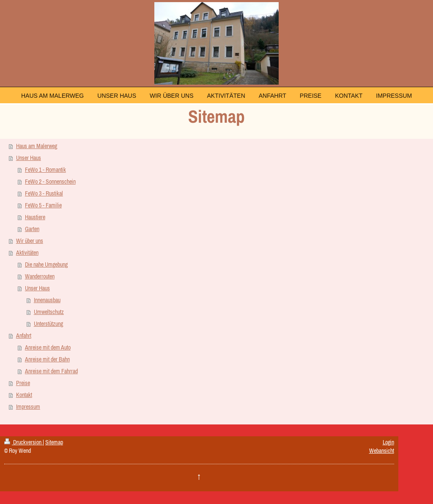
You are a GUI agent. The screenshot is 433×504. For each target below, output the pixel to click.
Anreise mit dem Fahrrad (51, 371)
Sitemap (54, 442)
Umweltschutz (49, 312)
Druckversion (23, 442)
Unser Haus (29, 158)
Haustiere (35, 217)
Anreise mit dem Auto (48, 347)
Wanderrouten (40, 276)
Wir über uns (30, 241)
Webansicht (382, 451)
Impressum (28, 407)
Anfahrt (24, 336)
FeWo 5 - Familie (43, 205)
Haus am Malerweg (37, 146)
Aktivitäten (27, 253)
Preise (23, 383)
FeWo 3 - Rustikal (44, 193)
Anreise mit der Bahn (47, 359)
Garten (32, 229)
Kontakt (24, 395)
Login (388, 442)
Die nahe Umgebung (46, 264)
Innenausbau (47, 300)
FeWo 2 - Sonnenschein (50, 182)
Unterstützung (48, 324)
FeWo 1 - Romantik (45, 170)
